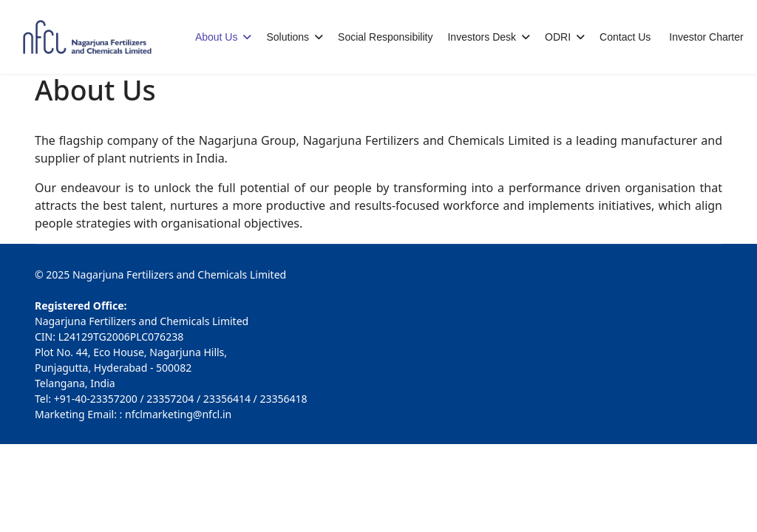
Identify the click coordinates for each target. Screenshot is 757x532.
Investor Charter (706, 37)
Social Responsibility (385, 37)
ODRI (558, 37)
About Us (217, 37)
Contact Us (625, 37)
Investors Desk (482, 37)
